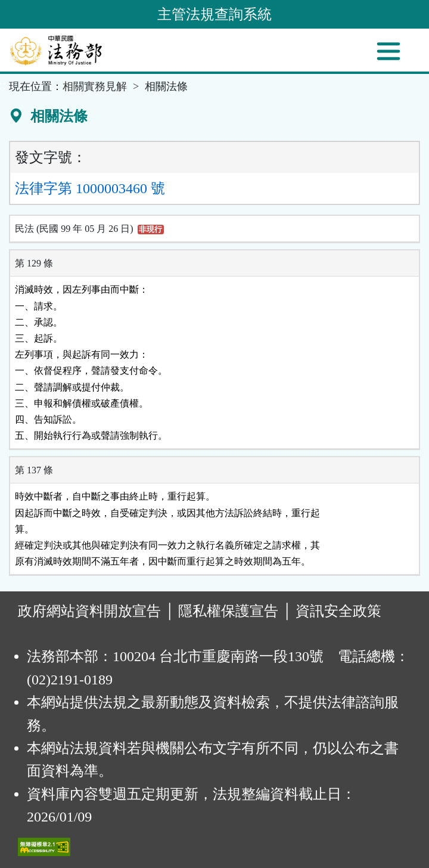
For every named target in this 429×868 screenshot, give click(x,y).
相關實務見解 (95, 86)
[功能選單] (388, 51)
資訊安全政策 (338, 611)
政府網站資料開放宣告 (89, 611)
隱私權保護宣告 (228, 611)
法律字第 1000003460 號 (90, 188)
